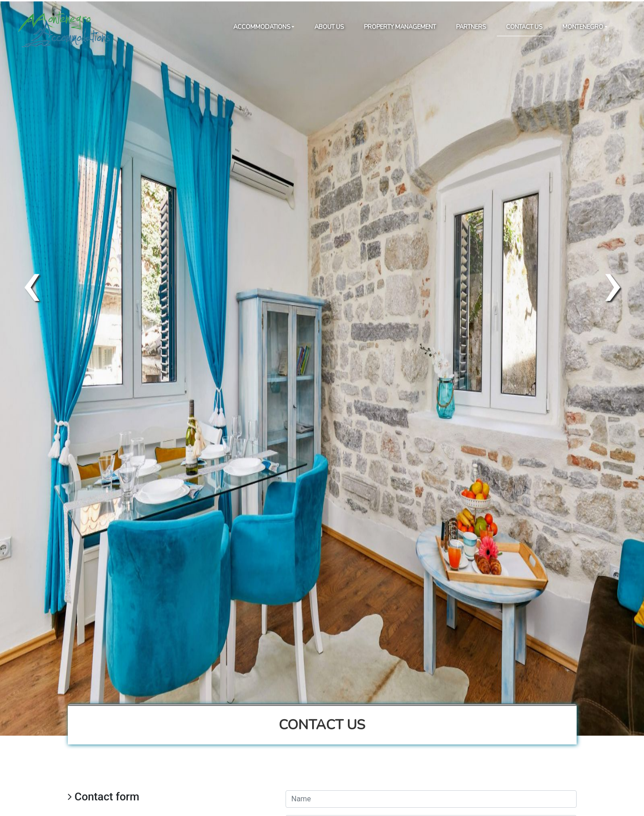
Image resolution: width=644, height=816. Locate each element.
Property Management (400, 27)
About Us (329, 27)
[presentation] (31, 283)
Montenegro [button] (583, 27)
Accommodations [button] (262, 27)
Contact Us (524, 27)
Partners (471, 27)
